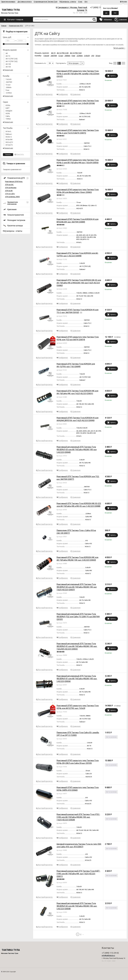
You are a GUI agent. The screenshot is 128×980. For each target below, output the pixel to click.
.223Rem (9, 93)
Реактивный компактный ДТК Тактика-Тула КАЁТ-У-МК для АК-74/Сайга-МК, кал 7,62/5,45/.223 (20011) (78, 874)
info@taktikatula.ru (108, 956)
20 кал (98, 56)
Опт (86, 2)
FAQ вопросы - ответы (68, 2)
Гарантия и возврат (8, 2)
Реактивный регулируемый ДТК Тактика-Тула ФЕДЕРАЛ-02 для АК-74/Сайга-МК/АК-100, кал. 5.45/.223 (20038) (77, 906)
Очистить (20, 154)
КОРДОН (9, 111)
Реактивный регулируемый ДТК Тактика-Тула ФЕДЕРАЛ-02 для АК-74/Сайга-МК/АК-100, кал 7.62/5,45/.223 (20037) (77, 587)
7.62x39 (9, 79)
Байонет (8, 134)
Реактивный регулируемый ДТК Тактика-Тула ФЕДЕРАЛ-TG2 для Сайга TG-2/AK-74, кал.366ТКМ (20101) (78, 617)
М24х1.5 (7, 137)
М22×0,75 (8, 142)
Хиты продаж (74, 63)
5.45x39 (87, 56)
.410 (93, 56)
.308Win (9, 87)
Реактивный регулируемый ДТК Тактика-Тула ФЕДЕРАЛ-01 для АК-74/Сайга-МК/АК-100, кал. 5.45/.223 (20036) (77, 679)
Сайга (8, 116)
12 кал (8, 85)
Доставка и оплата (25, 2)
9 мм (7, 90)
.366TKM (9, 82)
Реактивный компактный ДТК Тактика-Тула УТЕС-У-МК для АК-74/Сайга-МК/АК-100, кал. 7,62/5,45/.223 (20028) (78, 817)
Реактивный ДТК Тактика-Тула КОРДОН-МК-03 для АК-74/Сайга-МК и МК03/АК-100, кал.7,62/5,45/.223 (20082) (79, 283)
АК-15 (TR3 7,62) (12, 61)
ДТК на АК (9, 191)
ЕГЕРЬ (8, 105)
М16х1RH (8, 140)
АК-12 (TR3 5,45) (12, 59)
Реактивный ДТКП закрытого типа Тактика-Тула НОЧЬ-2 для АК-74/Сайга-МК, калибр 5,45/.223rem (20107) (78, 74)
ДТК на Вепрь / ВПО (12, 197)
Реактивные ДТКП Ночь (14, 182)
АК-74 (8, 56)
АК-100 (7, 64)
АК (5, 53)
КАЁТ (8, 108)
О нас (80, 2)
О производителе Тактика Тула (46, 2)
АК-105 (7, 67)
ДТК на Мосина (11, 188)
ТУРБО (8, 119)
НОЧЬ (8, 114)
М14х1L (7, 131)
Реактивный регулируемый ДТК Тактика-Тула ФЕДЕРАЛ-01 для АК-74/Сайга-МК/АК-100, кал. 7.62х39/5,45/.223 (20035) (77, 646)
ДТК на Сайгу (10, 194)
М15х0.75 (8, 145)
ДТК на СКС (9, 185)
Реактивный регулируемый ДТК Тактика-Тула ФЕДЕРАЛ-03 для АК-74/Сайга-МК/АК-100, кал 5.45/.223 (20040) (77, 450)
